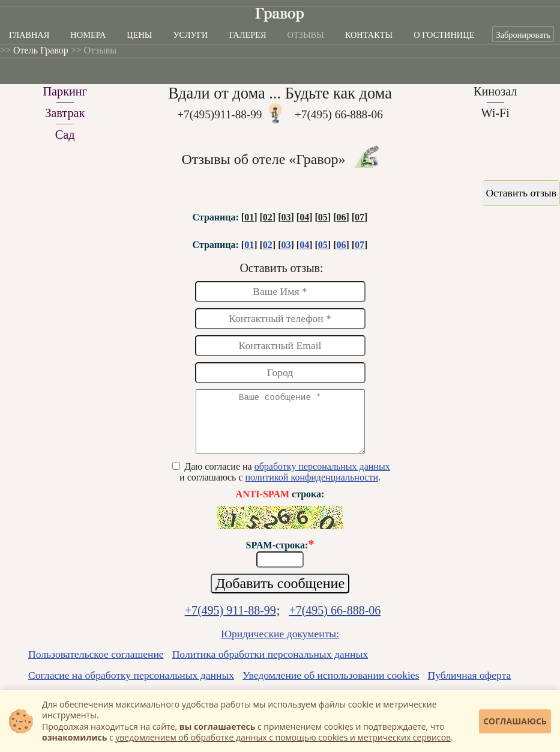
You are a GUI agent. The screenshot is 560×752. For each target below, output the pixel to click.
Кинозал (495, 91)
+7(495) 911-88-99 (230, 621)
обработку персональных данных (322, 477)
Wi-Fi (495, 113)
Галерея (248, 35)
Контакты (369, 35)
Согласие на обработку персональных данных (131, 686)
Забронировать (523, 35)
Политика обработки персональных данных (270, 665)
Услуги (190, 35)
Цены (139, 35)
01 (249, 217)
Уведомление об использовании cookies (331, 686)
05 (323, 217)
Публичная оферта (470, 686)
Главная (29, 35)
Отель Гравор (41, 50)
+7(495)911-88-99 (219, 114)
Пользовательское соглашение (96, 665)
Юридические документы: (280, 644)
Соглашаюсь (515, 721)
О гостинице (444, 35)
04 (304, 217)
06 (341, 217)
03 (286, 217)
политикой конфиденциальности (312, 488)
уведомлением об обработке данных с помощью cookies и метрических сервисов (283, 737)
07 (360, 217)
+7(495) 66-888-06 (339, 114)
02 (268, 217)
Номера (88, 35)
